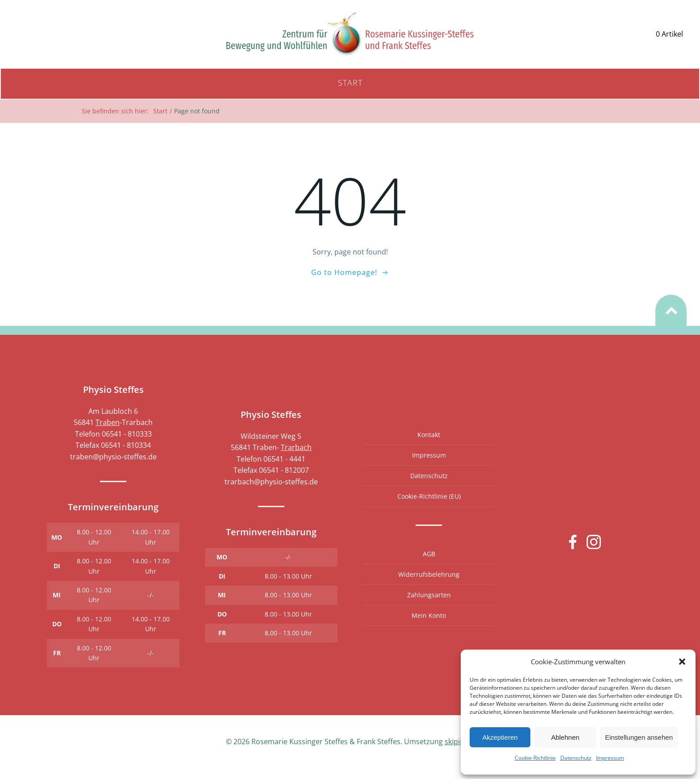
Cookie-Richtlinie (535, 758)
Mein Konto (429, 626)
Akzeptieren (500, 737)
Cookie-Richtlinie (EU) (429, 506)
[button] (682, 662)
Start (350, 86)
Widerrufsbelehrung (429, 585)
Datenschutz (576, 758)
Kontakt (429, 445)
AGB (429, 564)
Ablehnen (565, 737)
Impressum (610, 758)
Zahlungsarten (429, 605)
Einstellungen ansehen (639, 737)
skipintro (460, 753)
